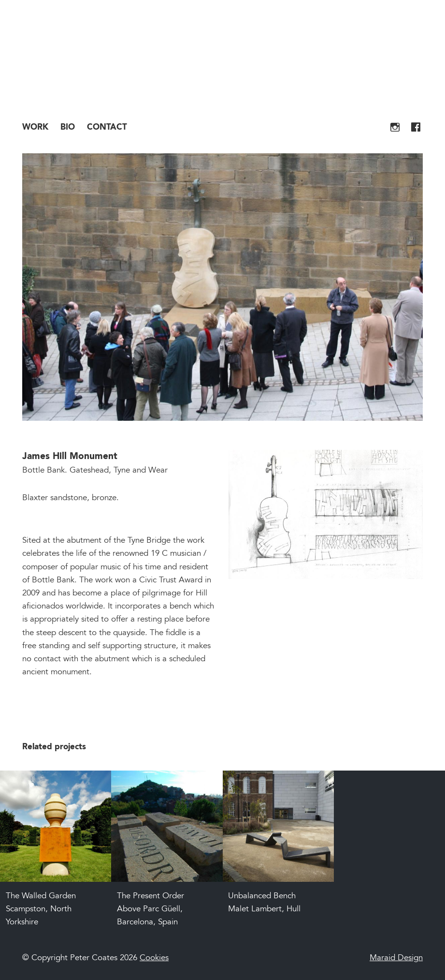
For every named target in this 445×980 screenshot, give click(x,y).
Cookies (154, 958)
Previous (42, 297)
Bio (68, 127)
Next (403, 297)
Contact (107, 127)
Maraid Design (396, 958)
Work (35, 127)
